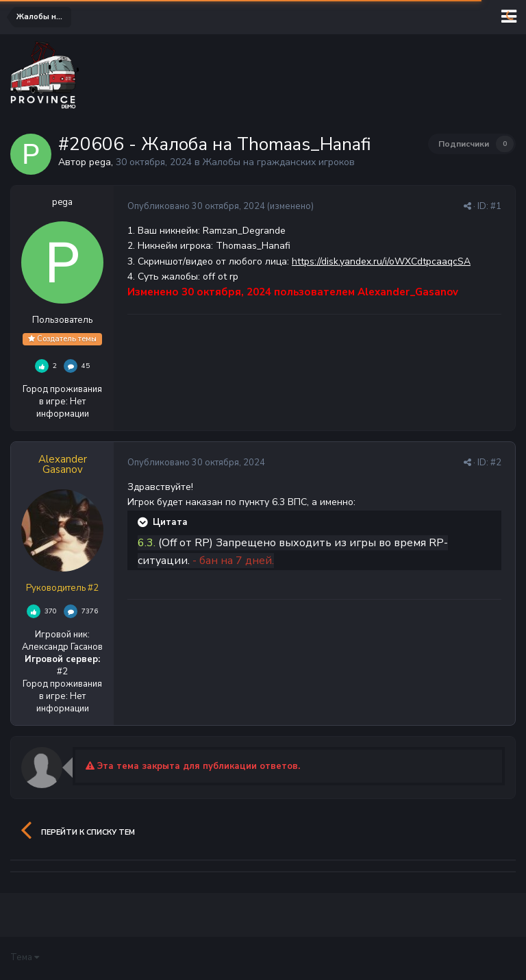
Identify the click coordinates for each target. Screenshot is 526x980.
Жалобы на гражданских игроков (279, 162)
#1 (496, 206)
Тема (25, 957)
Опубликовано (196, 206)
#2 (496, 463)
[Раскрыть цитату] (144, 522)
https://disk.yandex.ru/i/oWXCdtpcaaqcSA (381, 261)
